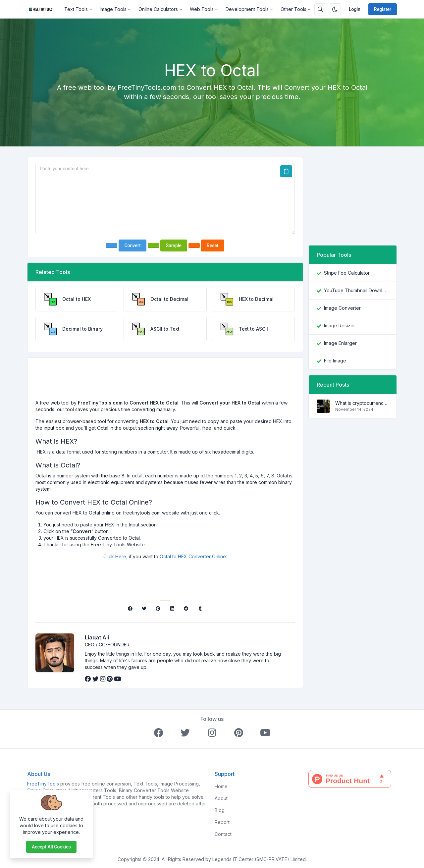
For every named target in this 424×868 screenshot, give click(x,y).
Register (383, 9)
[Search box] (320, 9)
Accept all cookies (51, 847)
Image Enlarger (340, 343)
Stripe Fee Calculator (347, 273)
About (221, 798)
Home (221, 786)
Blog (220, 810)
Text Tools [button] (76, 9)
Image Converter (342, 308)
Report (222, 822)
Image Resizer (340, 325)
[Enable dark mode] (335, 9)
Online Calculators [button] (158, 9)
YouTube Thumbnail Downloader (356, 290)
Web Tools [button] (202, 9)
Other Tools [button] (293, 9)
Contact (223, 834)
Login (355, 9)
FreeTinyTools (43, 784)
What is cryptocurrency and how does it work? (362, 403)
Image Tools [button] (113, 9)
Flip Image (335, 361)
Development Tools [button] (247, 9)
